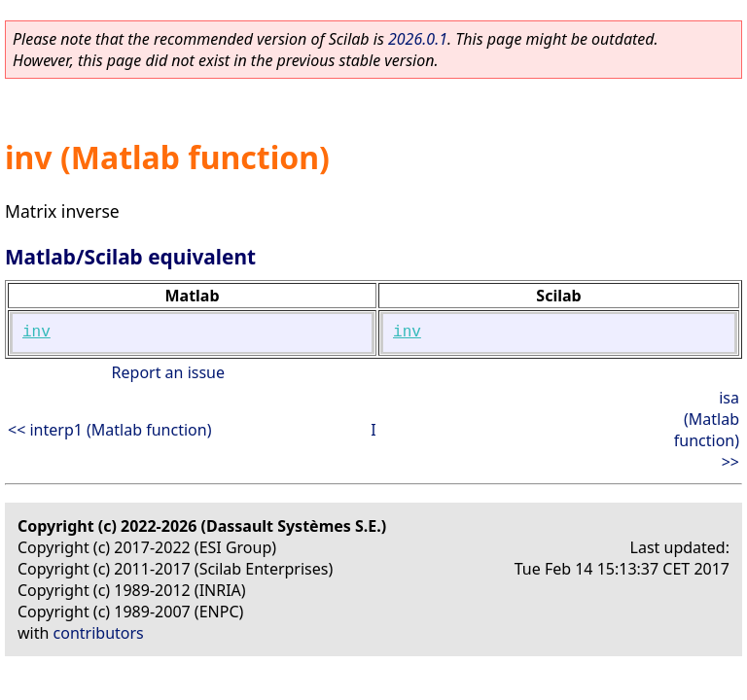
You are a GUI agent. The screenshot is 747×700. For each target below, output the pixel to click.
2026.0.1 (418, 39)
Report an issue (168, 372)
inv (36, 332)
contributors (99, 633)
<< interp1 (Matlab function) (109, 430)
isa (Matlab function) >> (707, 430)
